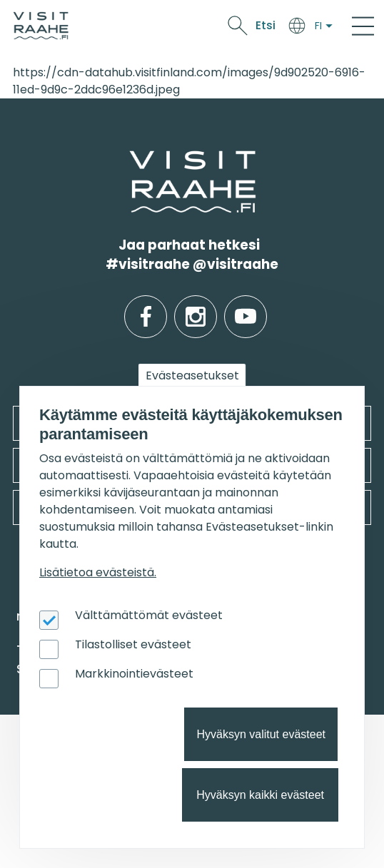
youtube (246, 306)
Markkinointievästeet (134, 674)
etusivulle (131, 159)
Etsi (266, 25)
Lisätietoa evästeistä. (98, 572)
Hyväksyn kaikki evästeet (260, 795)
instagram (196, 306)
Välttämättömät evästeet (149, 615)
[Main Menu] (363, 26)
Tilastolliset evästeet (133, 644)
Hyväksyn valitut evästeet (261, 734)
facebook (146, 306)
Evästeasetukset (192, 376)
